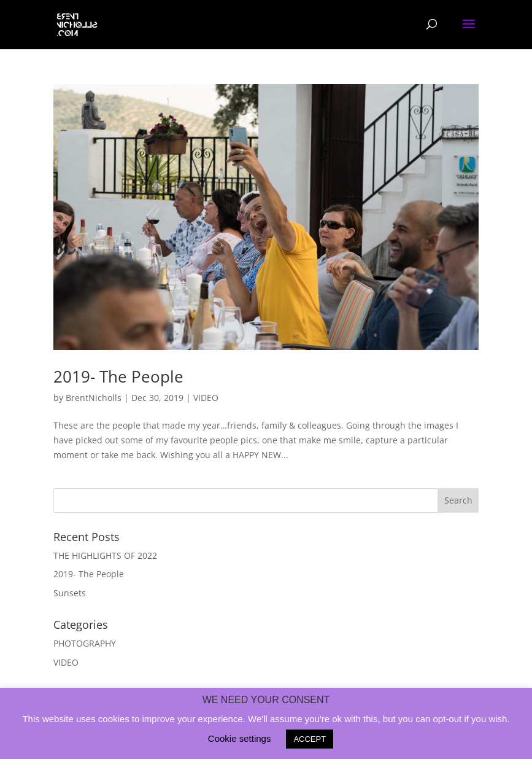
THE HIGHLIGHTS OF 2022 (105, 555)
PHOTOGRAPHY (85, 643)
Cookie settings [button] (240, 738)
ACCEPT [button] (310, 739)
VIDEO (206, 398)
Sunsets (70, 593)
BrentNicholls (94, 398)
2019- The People (118, 376)
